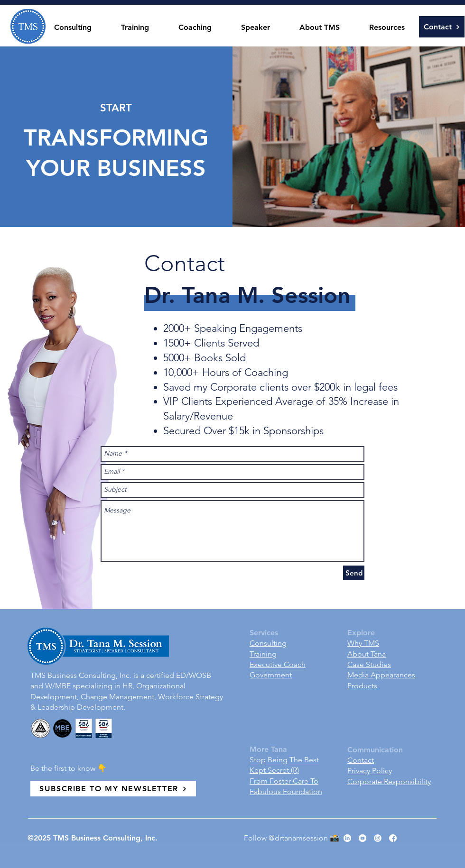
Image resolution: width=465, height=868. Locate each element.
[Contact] (442, 27)
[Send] (354, 573)
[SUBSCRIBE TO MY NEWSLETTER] (113, 789)
